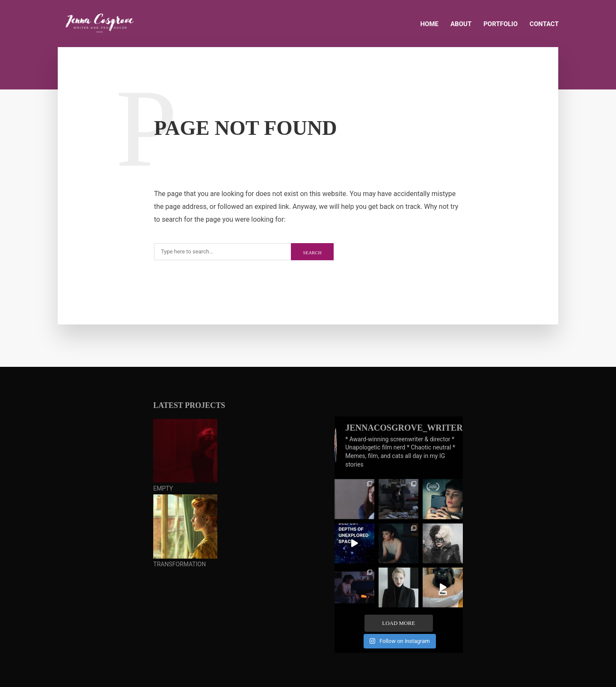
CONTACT (544, 24)
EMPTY (163, 488)
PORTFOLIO (500, 24)
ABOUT (461, 24)
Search (312, 253)
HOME (430, 24)
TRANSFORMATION (179, 564)
